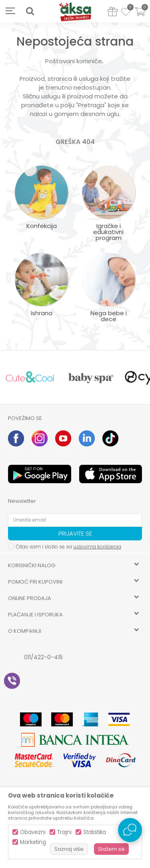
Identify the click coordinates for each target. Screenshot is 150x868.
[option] (30, 377)
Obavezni (33, 832)
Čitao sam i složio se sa (68, 547)
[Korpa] (140, 17)
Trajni (64, 832)
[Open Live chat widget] (130, 830)
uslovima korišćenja (97, 547)
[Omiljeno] (126, 13)
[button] (30, 11)
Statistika (95, 832)
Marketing (33, 842)
